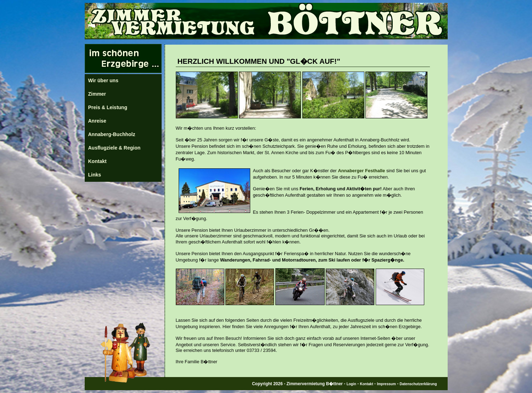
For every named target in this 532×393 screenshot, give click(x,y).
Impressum (386, 384)
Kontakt (367, 384)
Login (351, 384)
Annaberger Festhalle (361, 171)
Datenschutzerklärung (418, 384)
